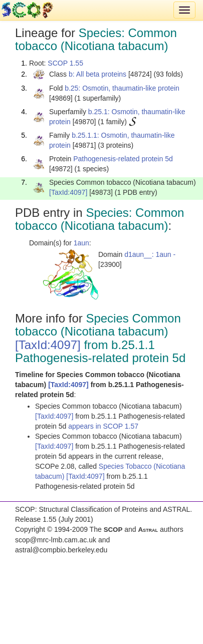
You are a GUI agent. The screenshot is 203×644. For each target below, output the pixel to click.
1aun (81, 243)
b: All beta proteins (97, 74)
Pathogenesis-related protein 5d (123, 159)
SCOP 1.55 (65, 63)
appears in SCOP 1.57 (103, 426)
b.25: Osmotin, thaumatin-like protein (122, 88)
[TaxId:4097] (68, 192)
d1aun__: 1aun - (150, 254)
